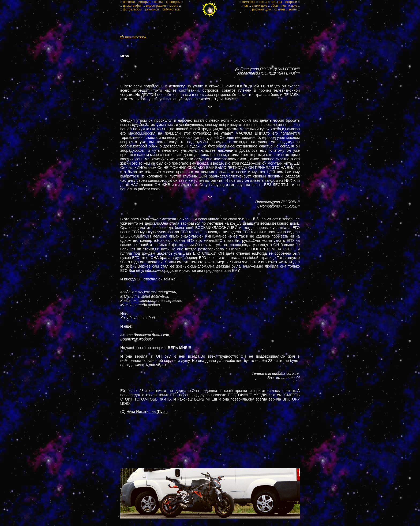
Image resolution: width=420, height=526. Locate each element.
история (145, 2)
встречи (291, 2)
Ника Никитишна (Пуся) (147, 412)
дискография (133, 6)
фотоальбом (132, 9)
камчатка (248, 2)
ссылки (280, 9)
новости (129, 2)
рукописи (152, 9)
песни (158, 2)
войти (293, 9)
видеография (156, 6)
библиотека (171, 9)
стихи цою (259, 6)
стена (263, 2)
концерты (173, 2)
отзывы (276, 2)
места (174, 6)
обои (274, 6)
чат (246, 6)
